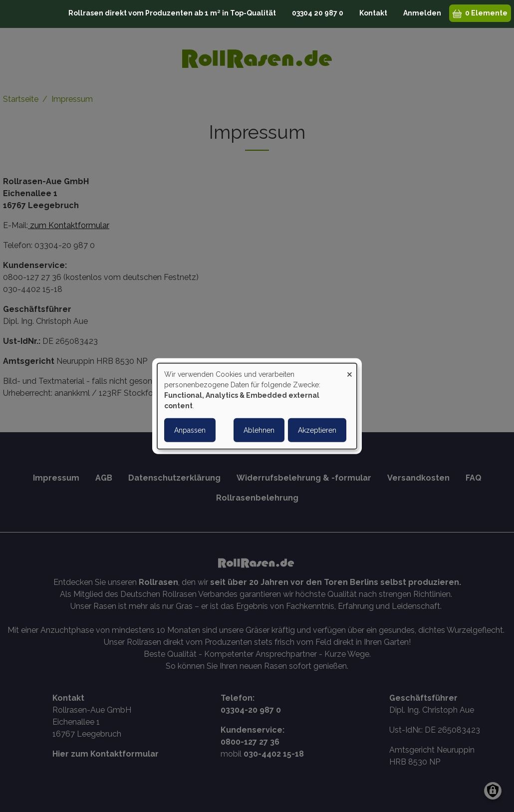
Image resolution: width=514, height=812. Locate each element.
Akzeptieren (317, 430)
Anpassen (190, 430)
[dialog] (257, 406)
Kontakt (373, 13)
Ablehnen (259, 430)
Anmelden (422, 13)
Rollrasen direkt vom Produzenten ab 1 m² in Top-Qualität (172, 13)
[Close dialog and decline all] (349, 369)
